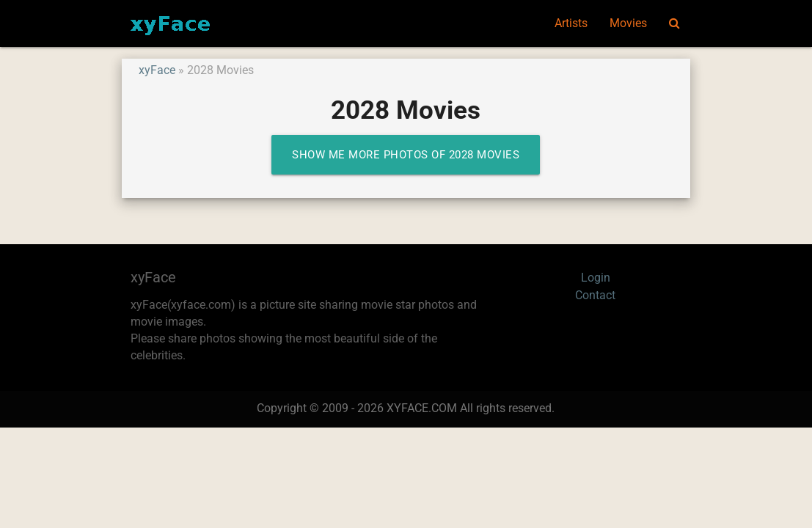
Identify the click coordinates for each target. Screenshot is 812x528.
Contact (595, 296)
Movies (628, 23)
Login (596, 278)
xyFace (157, 70)
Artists (571, 23)
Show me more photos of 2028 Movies (406, 155)
